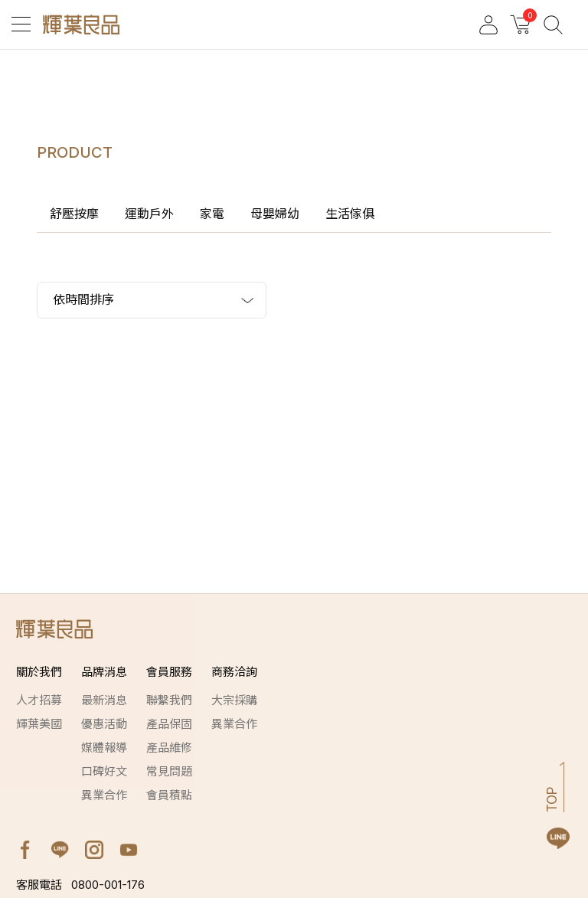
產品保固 (169, 724)
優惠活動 (104, 724)
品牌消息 (104, 672)
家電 (212, 214)
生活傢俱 (350, 214)
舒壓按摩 (74, 214)
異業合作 (104, 795)
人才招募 (39, 700)
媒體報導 (104, 748)
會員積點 (169, 795)
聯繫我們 (169, 700)
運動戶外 (149, 214)
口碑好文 (104, 771)
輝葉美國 (39, 724)
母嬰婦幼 (275, 214)
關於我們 (39, 672)
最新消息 (104, 700)
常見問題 (169, 771)
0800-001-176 (80, 885)
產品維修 (169, 748)
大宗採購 (234, 700)
